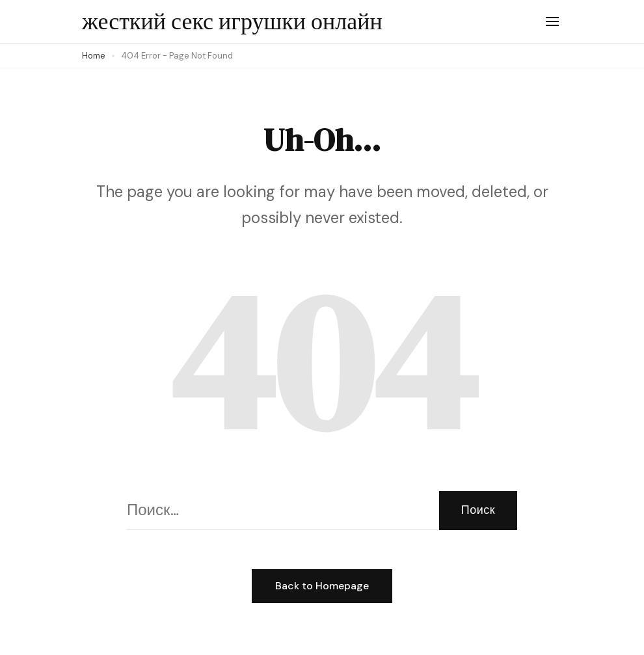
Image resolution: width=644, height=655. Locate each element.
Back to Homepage (322, 586)
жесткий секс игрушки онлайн (232, 21)
